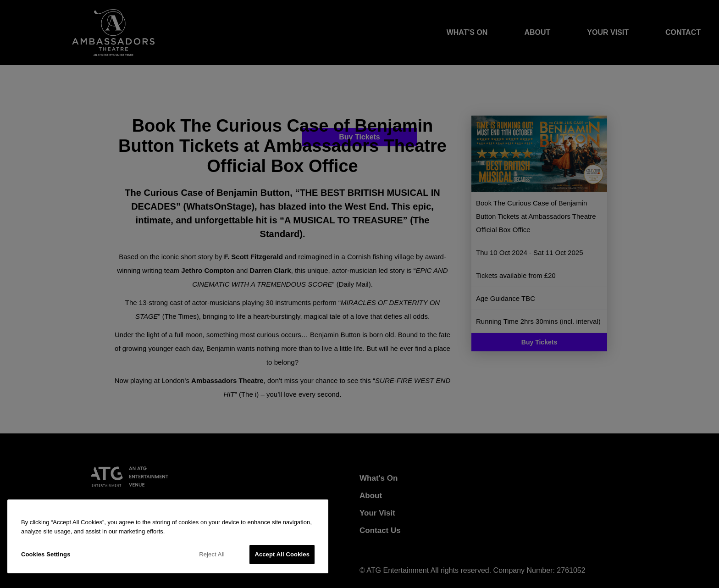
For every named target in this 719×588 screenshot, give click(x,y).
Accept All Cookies (282, 554)
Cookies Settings (46, 554)
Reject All (212, 554)
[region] (168, 536)
